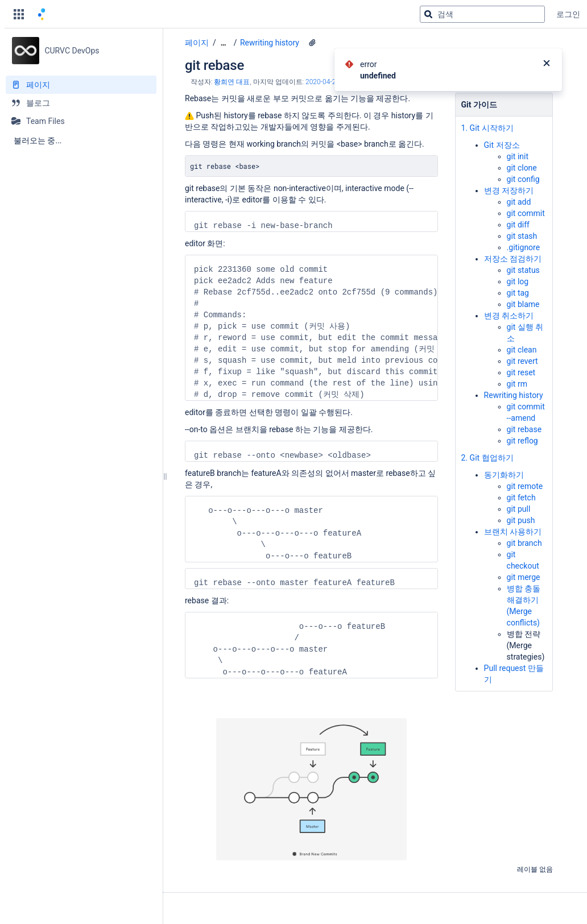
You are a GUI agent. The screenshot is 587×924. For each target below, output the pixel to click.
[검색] (428, 14)
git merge (524, 565)
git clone (522, 165)
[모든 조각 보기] (224, 43)
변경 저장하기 (509, 188)
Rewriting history (270, 43)
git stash (522, 234)
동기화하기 (504, 462)
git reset (521, 370)
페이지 (197, 43)
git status (523, 268)
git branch (524, 531)
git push (521, 508)
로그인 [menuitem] (568, 14)
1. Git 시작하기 (487, 131)
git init (518, 154)
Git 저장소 (502, 143)
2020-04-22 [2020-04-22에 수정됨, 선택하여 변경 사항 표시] (323, 85)
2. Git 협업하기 (487, 450)
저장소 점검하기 (513, 256)
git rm (517, 382)
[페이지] (81, 85)
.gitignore (524, 245)
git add (519, 200)
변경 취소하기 (509, 313)
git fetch (521, 485)
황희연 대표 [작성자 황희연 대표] (232, 85)
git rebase (524, 427)
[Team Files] (81, 121)
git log (518, 279)
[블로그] (81, 103)
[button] (19, 14)
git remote (525, 474)
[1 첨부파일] (312, 43)
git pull (519, 496)
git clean (522, 347)
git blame (523, 302)
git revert (522, 359)
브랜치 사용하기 (513, 519)
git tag (518, 291)
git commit (526, 211)
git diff (518, 222)
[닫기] (547, 64)
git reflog (522, 438)
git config (523, 177)
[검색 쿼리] (482, 14)
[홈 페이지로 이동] (40, 14)
